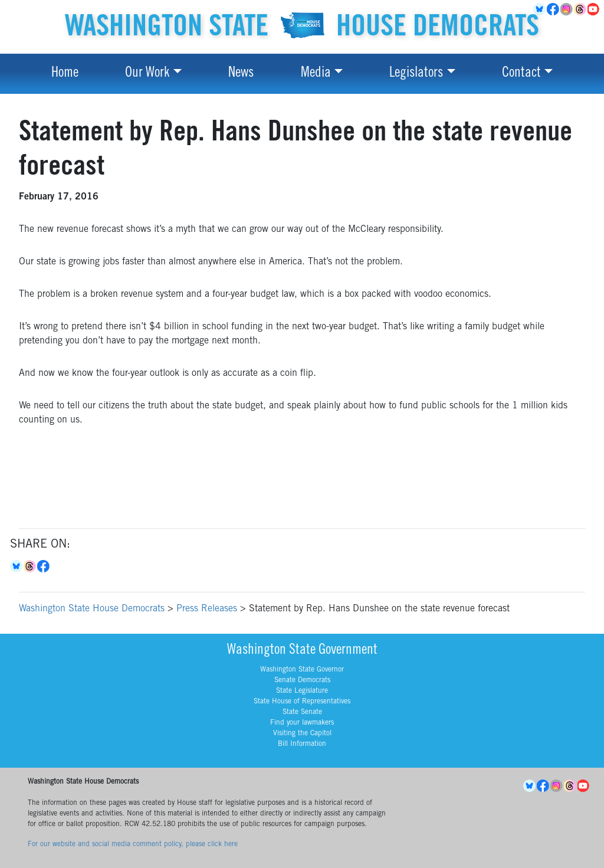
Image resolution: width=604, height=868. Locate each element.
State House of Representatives (302, 702)
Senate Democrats (302, 680)
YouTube (594, 9)
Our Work (147, 74)
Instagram (567, 9)
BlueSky (540, 9)
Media (316, 74)
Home (65, 74)
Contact (521, 74)
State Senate (302, 712)
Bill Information (302, 744)
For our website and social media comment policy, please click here (133, 844)
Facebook (554, 9)
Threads (581, 9)
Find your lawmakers (302, 723)
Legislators (416, 74)
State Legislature (302, 691)
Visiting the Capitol (302, 733)
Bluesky (17, 566)
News (241, 74)
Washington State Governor (302, 670)
